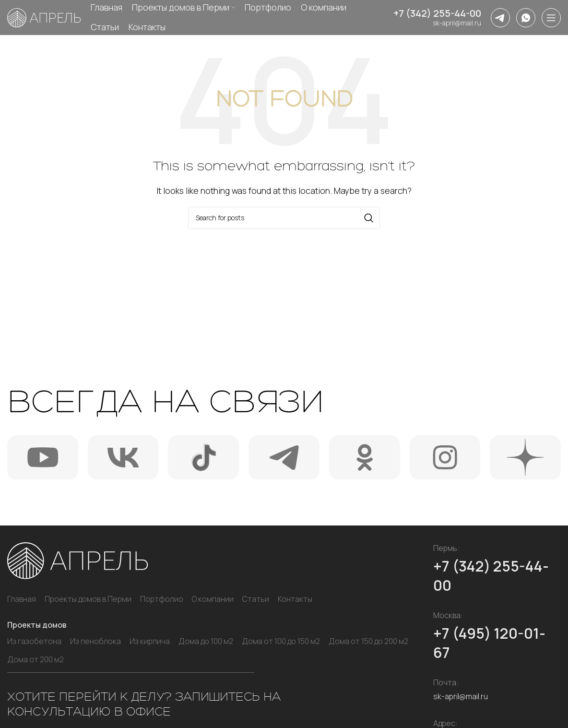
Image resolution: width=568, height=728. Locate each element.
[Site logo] (44, 18)
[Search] (284, 218)
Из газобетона (34, 641)
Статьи (256, 599)
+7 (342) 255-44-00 (437, 15)
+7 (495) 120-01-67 (489, 643)
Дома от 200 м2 (35, 659)
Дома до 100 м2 (206, 641)
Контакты (295, 599)
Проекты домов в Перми (88, 599)
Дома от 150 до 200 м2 (368, 641)
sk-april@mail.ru (457, 25)
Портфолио (162, 599)
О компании (213, 599)
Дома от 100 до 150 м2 (281, 641)
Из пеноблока (95, 641)
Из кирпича (150, 641)
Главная (22, 599)
